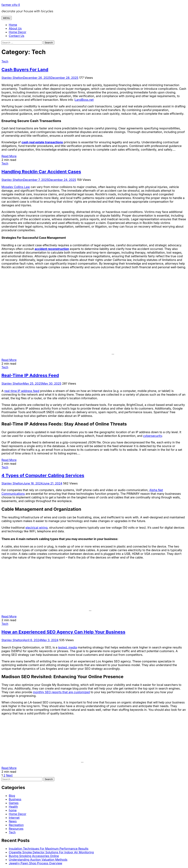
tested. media (68, 647)
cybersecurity (152, 436)
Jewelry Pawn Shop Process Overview (36, 863)
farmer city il (11, 5)
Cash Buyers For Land (25, 70)
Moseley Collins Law (16, 187)
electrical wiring (37, 528)
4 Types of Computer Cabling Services (43, 475)
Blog (12, 796)
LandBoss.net (84, 100)
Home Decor (18, 32)
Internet (14, 818)
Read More (9, 156)
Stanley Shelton (12, 78)
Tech (5, 61)
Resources (16, 829)
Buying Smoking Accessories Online (34, 856)
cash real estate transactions (42, 142)
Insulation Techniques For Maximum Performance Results (49, 849)
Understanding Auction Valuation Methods (38, 860)
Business (15, 799)
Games (14, 803)
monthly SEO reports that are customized (61, 692)
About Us (15, 28)
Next (9, 775)
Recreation (16, 825)
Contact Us (17, 36)
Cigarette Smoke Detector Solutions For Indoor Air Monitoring (51, 852)
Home (13, 25)
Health (13, 807)
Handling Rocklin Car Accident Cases (41, 172)
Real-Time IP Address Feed (30, 375)
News (13, 821)
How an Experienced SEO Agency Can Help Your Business (63, 632)
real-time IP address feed (22, 391)
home (13, 810)
